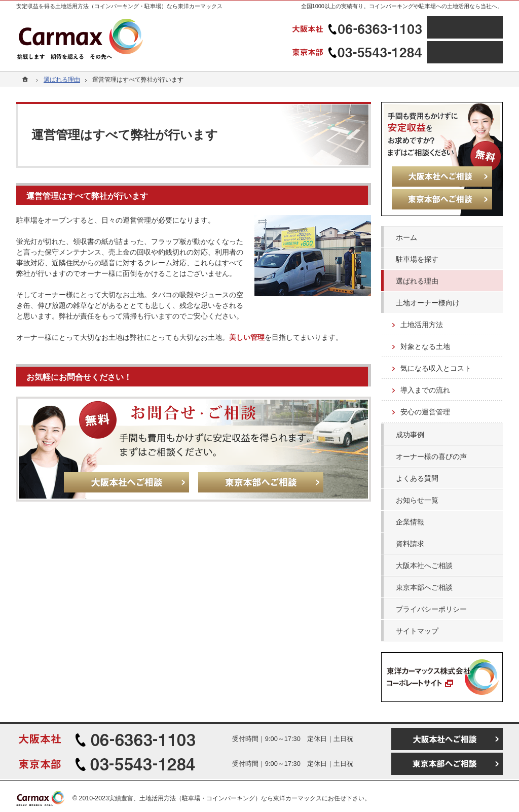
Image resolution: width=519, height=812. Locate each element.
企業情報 (410, 522)
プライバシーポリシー (431, 609)
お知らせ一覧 (417, 500)
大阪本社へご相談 (424, 566)
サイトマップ (417, 631)
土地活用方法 (422, 325)
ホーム (406, 237)
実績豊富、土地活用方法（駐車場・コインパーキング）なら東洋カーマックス (215, 798)
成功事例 (410, 435)
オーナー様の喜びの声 (431, 456)
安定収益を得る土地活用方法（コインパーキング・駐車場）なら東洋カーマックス (119, 6)
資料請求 (410, 544)
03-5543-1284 (358, 52)
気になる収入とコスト (436, 368)
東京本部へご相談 (424, 587)
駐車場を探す (417, 259)
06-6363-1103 (358, 27)
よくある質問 (417, 478)
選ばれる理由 (417, 281)
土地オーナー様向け (428, 303)
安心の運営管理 (425, 412)
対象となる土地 (425, 346)
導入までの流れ (425, 390)
